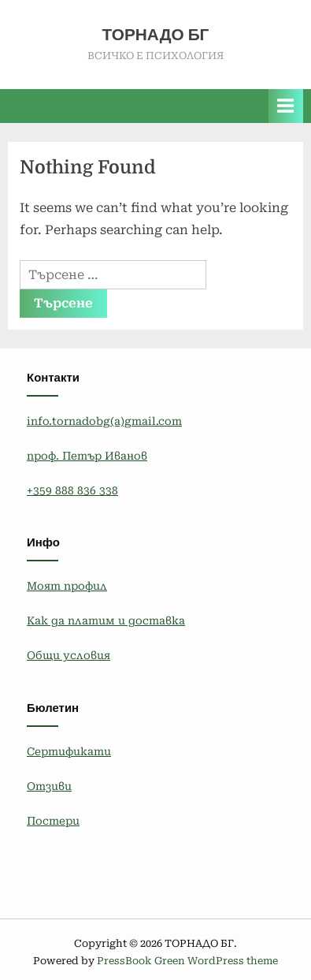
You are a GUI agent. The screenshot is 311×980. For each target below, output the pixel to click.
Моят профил (67, 586)
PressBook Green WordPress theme (187, 961)
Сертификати (69, 751)
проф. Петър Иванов (87, 456)
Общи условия (68, 655)
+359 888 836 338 (72, 490)
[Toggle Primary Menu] (286, 106)
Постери (53, 821)
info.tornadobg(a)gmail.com (104, 421)
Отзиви (49, 786)
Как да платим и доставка (106, 620)
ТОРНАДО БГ (156, 35)
